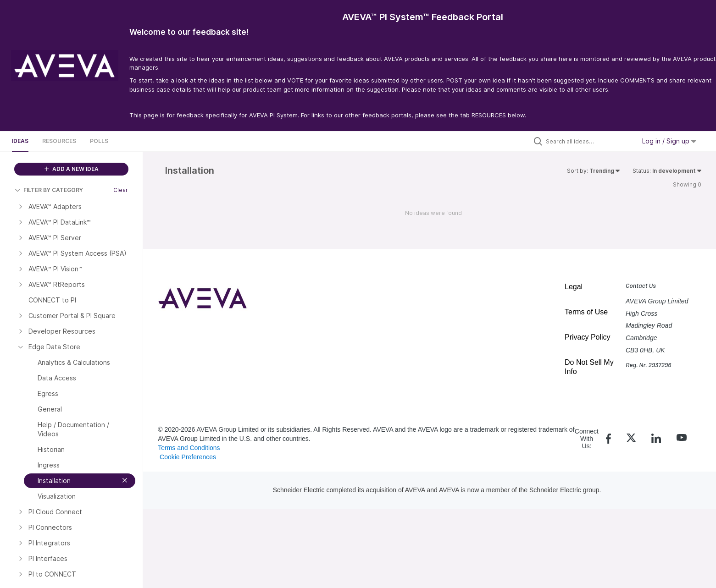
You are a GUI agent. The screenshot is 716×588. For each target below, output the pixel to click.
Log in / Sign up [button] (669, 141)
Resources (59, 141)
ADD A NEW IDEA (72, 169)
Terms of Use (586, 312)
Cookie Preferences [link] (188, 457)
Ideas (20, 141)
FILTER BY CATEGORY (49, 190)
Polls (99, 141)
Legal (574, 287)
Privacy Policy (588, 337)
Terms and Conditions (189, 448)
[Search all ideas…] (588, 141)
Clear (121, 190)
